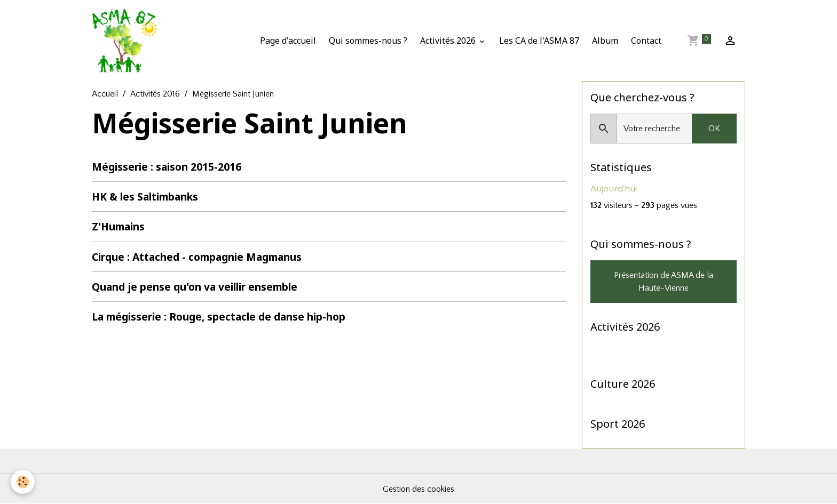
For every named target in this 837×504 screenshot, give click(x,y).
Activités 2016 (155, 94)
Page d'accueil (288, 41)
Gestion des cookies (418, 489)
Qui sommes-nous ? (368, 41)
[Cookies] (23, 482)
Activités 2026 (449, 41)
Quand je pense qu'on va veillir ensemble (195, 287)
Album (605, 41)
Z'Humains (118, 226)
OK (714, 129)
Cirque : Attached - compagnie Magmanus (197, 257)
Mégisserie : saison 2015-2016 (167, 167)
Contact (646, 41)
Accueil (105, 94)
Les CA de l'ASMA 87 (539, 41)
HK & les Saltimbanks (145, 197)
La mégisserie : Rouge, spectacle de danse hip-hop (219, 317)
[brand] (127, 41)
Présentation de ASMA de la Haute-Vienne (664, 282)
